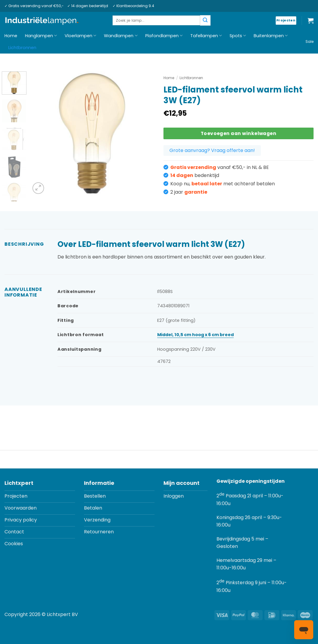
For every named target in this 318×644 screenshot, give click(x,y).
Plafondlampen (164, 36)
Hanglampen (41, 36)
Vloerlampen (80, 36)
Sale (310, 41)
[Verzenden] (205, 20)
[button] (311, 21)
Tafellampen (206, 36)
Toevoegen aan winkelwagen (239, 133)
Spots (238, 36)
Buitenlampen (271, 36)
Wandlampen (121, 36)
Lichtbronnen (22, 48)
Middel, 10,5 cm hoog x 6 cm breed (195, 335)
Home (11, 36)
